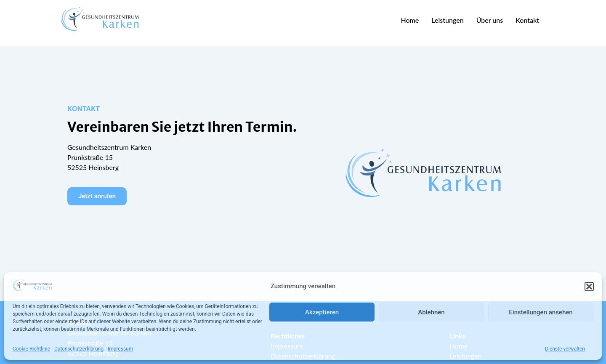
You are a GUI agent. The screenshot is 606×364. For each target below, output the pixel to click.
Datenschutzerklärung (79, 349)
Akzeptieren (322, 312)
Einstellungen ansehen (541, 312)
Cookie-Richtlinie (31, 349)
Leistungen (447, 20)
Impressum (120, 349)
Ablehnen (431, 312)
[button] (589, 287)
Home (410, 20)
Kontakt (527, 20)
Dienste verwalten (565, 349)
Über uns (490, 20)
